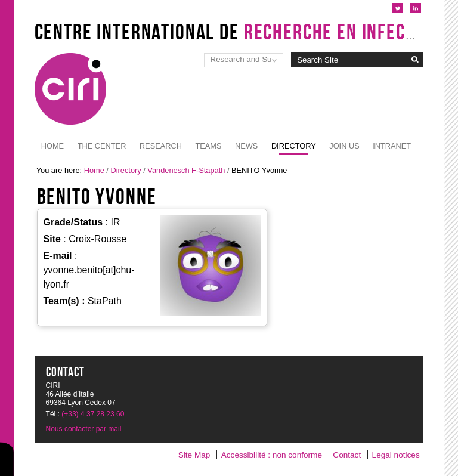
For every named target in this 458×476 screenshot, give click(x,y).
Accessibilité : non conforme (272, 455)
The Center (102, 146)
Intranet (392, 146)
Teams (208, 146)
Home (52, 146)
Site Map (194, 455)
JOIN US (344, 146)
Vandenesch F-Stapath (186, 170)
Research (161, 146)
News (246, 146)
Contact (347, 455)
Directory (294, 146)
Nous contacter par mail (84, 429)
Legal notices (396, 455)
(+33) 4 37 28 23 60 (93, 414)
